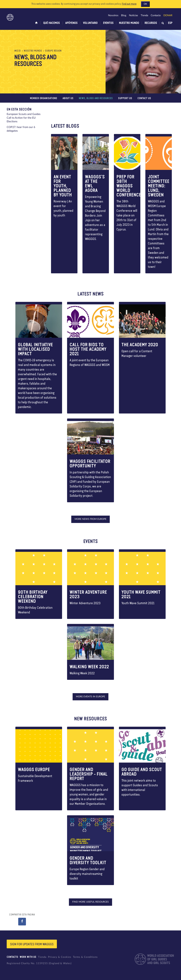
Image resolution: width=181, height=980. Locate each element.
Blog (124, 15)
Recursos (151, 23)
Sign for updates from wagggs (32, 944)
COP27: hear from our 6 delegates (21, 129)
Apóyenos (71, 23)
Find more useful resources (90, 902)
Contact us (144, 98)
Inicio (17, 51)
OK (145, 4)
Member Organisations (44, 98)
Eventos (108, 23)
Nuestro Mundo (129, 23)
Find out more (129, 4)
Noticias (133, 15)
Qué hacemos (51, 23)
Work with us (28, 957)
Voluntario (90, 23)
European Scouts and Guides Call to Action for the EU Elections (24, 118)
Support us (125, 98)
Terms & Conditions (85, 957)
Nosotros (113, 15)
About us (68, 98)
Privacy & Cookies (60, 957)
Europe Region (53, 51)
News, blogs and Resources (96, 98)
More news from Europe (90, 519)
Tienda (144, 15)
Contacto (156, 15)
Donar (168, 15)
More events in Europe (90, 697)
